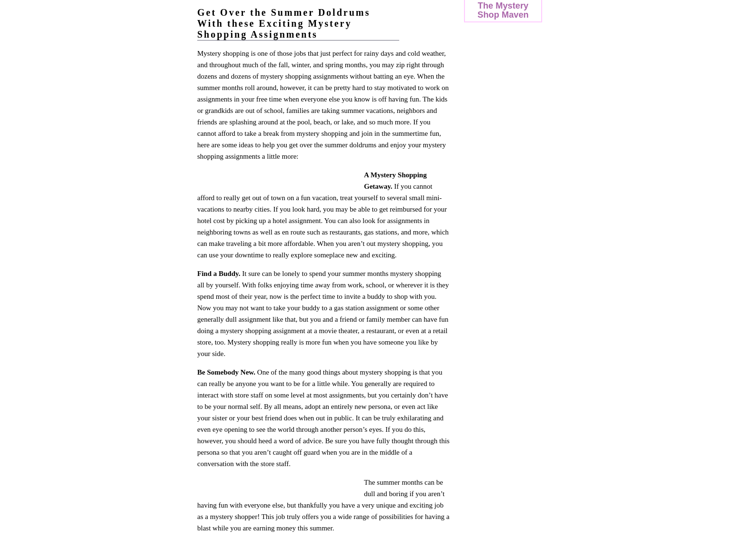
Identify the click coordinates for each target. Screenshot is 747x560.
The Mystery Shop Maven (503, 10)
